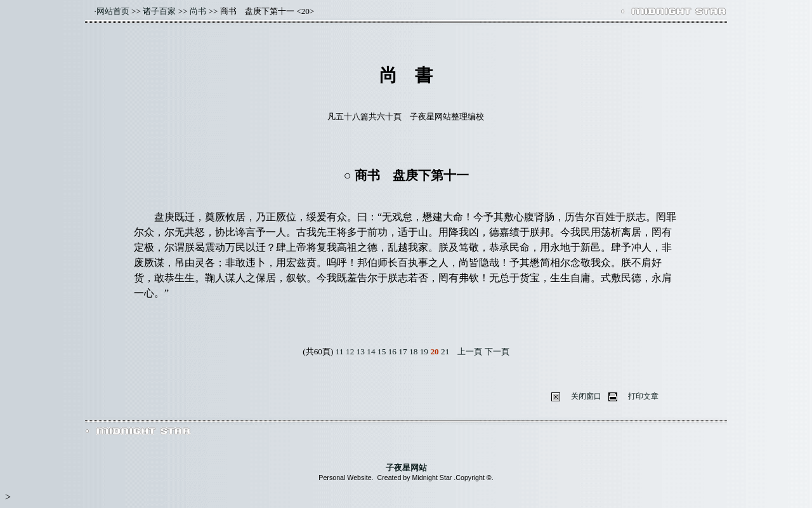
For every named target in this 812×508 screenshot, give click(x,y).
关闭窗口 (586, 396)
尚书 (198, 11)
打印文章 (643, 396)
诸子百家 (159, 11)
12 (350, 351)
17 (403, 351)
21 (445, 351)
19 (424, 351)
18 (413, 351)
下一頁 (497, 351)
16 (392, 351)
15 (382, 351)
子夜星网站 (406, 468)
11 (340, 351)
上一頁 (470, 351)
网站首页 (113, 11)
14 (371, 351)
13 (361, 351)
